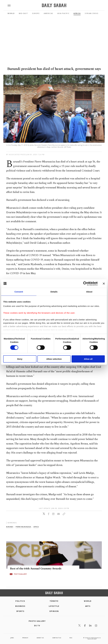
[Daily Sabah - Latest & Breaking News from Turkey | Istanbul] (54, 5)
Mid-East (23, 13)
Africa (77, 13)
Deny (20, 359)
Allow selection (54, 359)
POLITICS (20, 601)
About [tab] (89, 292)
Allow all (88, 359)
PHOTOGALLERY (20, 574)
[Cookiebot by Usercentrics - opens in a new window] (85, 283)
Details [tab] (54, 292)
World (11, 13)
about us (40, 638)
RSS (71, 638)
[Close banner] (104, 283)
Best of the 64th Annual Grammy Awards (36, 569)
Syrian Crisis (92, 13)
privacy (25, 638)
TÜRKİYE (54, 601)
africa (36, 527)
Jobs (12, 638)
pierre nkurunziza (23, 527)
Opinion (54, 611)
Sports (20, 611)
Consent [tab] (19, 292)
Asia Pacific (63, 13)
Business (20, 606)
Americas (48, 13)
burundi (10, 527)
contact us (57, 638)
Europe (36, 13)
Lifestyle (54, 606)
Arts (88, 606)
